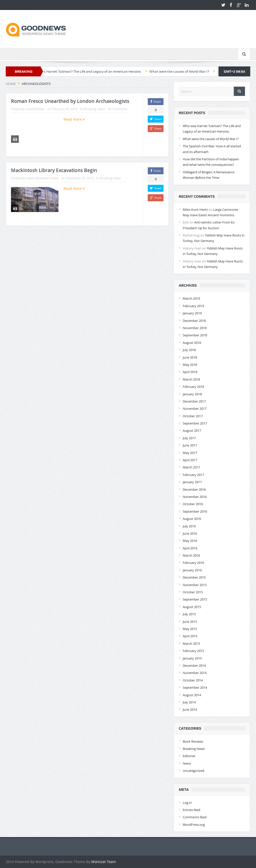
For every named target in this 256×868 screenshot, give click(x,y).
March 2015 (191, 644)
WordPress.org (194, 825)
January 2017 (192, 482)
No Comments (117, 109)
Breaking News (94, 109)
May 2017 (190, 453)
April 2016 (190, 548)
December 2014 (194, 665)
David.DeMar (35, 109)
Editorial (189, 756)
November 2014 (195, 673)
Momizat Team (103, 862)
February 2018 (193, 387)
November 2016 (195, 497)
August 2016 (192, 519)
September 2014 (195, 687)
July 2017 (189, 438)
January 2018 (192, 394)
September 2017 (195, 423)
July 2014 (189, 702)
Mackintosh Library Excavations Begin (54, 170)
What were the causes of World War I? (182, 71)
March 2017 (191, 467)
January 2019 (192, 313)
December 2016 (194, 489)
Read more (74, 119)
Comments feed (195, 817)
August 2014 (192, 695)
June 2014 (190, 709)
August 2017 (192, 431)
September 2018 (195, 335)
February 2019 (193, 306)
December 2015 (194, 577)
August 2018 (192, 343)
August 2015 (192, 607)
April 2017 (190, 460)
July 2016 (189, 526)
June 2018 (190, 357)
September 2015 (195, 599)
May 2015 (190, 629)
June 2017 (190, 445)
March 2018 (191, 379)
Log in (187, 803)
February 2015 (193, 651)
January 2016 (192, 570)
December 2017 (194, 401)
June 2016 (190, 533)
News (187, 763)
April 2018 (190, 372)
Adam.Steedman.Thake (42, 178)
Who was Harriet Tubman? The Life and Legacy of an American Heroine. (89, 71)
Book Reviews (193, 741)
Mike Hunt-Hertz (195, 210)
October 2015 (193, 592)
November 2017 (195, 409)
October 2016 (193, 504)
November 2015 (195, 585)
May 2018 (190, 365)
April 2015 (190, 636)
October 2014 (193, 680)
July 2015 (189, 614)
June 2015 (190, 622)
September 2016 (195, 511)
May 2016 (190, 541)
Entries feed (191, 810)
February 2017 (193, 475)
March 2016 (191, 555)
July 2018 (189, 350)
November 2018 (195, 328)
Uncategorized (193, 771)
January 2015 (192, 658)
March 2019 (191, 298)
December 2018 (194, 321)
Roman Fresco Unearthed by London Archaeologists (70, 101)
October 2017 (193, 416)
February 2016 (193, 563)
